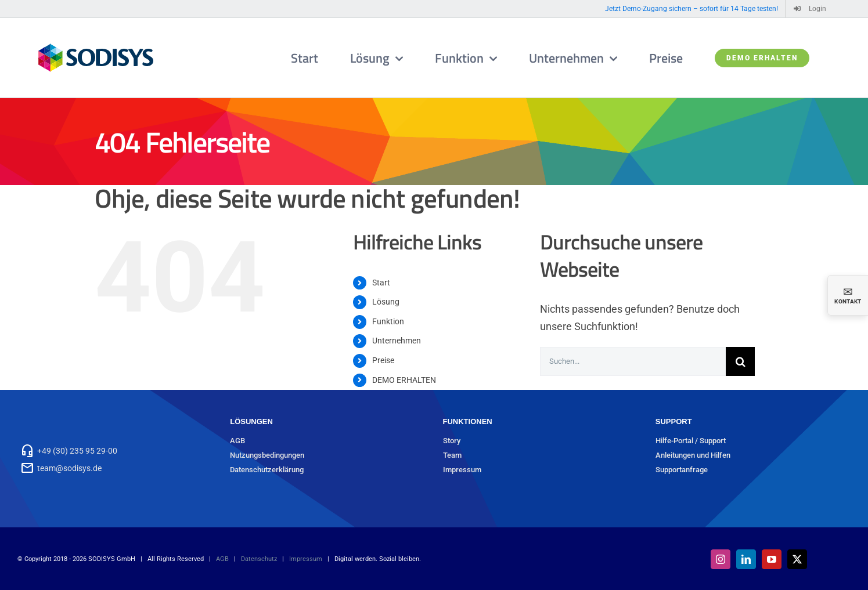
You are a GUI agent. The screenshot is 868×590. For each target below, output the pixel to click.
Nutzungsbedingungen (267, 455)
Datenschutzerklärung (267, 470)
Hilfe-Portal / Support (691, 441)
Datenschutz (259, 559)
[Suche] (740, 361)
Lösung (386, 302)
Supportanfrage (682, 470)
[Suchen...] (633, 361)
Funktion (388, 321)
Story (452, 441)
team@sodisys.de (69, 468)
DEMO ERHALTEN (404, 380)
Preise (383, 360)
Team (452, 455)
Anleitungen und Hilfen (693, 455)
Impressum (462, 470)
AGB (237, 441)
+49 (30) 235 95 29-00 (77, 451)
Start (381, 283)
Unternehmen (397, 341)
